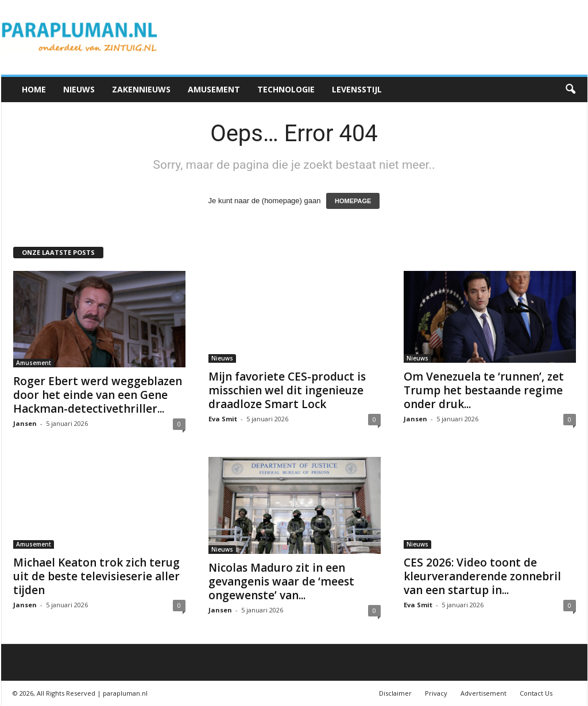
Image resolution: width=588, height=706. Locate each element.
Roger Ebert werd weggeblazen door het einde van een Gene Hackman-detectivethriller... (98, 395)
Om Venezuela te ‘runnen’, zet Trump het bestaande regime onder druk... (484, 390)
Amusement (214, 89)
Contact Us (536, 693)
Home (34, 89)
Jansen (25, 423)
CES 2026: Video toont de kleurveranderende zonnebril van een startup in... (482, 576)
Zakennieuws (141, 89)
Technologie (286, 89)
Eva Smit (223, 419)
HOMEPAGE (353, 201)
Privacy (436, 693)
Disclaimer (395, 693)
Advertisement (483, 693)
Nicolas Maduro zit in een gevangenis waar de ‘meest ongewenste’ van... (281, 581)
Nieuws (79, 89)
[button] (570, 90)
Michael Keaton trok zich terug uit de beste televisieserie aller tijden (96, 576)
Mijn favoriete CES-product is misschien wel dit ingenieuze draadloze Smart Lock (287, 390)
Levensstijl (357, 89)
